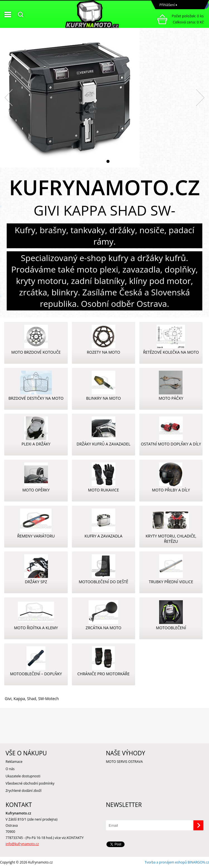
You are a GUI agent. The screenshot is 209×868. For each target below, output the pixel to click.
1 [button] (101, 161)
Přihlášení (167, 5)
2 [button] (108, 161)
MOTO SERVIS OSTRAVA (124, 762)
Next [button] (201, 98)
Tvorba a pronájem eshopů (166, 862)
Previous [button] (8, 98)
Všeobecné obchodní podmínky (30, 783)
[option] (104, 98)
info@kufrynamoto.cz (22, 844)
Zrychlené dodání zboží (24, 791)
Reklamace (14, 762)
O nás (10, 769)
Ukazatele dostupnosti (23, 776)
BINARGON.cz (198, 862)
